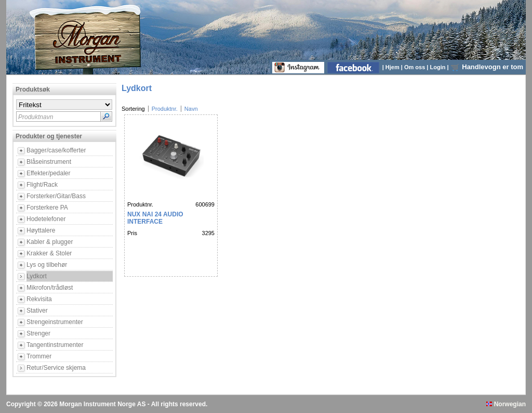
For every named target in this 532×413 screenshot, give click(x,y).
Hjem (393, 67)
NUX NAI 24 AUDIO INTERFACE (155, 218)
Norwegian (506, 404)
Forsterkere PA (47, 208)
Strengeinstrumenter (55, 322)
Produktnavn (36, 117)
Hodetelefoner (46, 219)
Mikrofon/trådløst (50, 288)
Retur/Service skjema (56, 368)
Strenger (38, 333)
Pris (132, 233)
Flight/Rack (42, 185)
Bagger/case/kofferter (56, 150)
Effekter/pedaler (49, 173)
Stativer (37, 311)
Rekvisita (39, 299)
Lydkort (37, 276)
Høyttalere (41, 230)
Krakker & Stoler (49, 253)
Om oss (415, 67)
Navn (191, 109)
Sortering (133, 109)
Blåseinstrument (49, 162)
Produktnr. (165, 109)
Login (439, 67)
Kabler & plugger (50, 242)
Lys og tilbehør (47, 265)
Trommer (39, 356)
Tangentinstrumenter (55, 345)
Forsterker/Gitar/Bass (56, 196)
